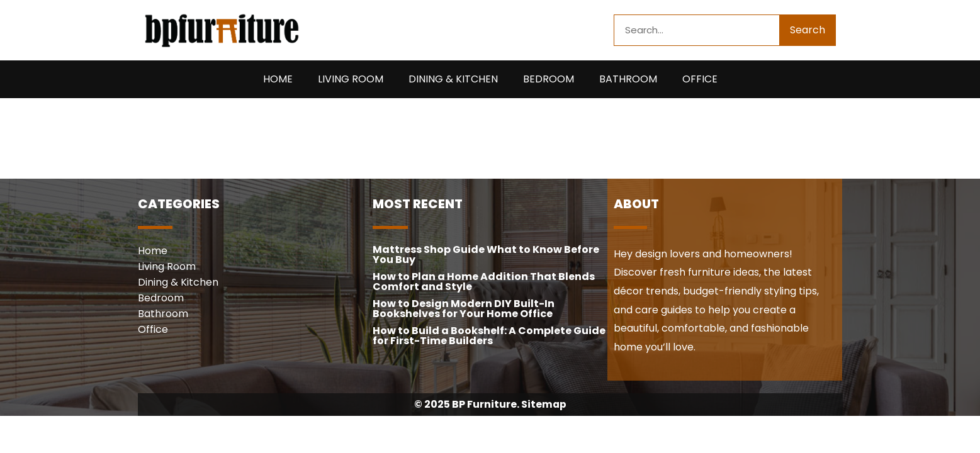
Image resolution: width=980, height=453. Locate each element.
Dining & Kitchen (453, 79)
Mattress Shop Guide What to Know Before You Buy (486, 254)
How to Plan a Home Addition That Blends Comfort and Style (484, 282)
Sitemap (544, 404)
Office (700, 79)
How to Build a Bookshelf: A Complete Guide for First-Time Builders (489, 336)
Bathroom (628, 79)
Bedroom (549, 79)
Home (278, 79)
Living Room (351, 79)
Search (808, 30)
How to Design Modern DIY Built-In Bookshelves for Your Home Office (464, 309)
